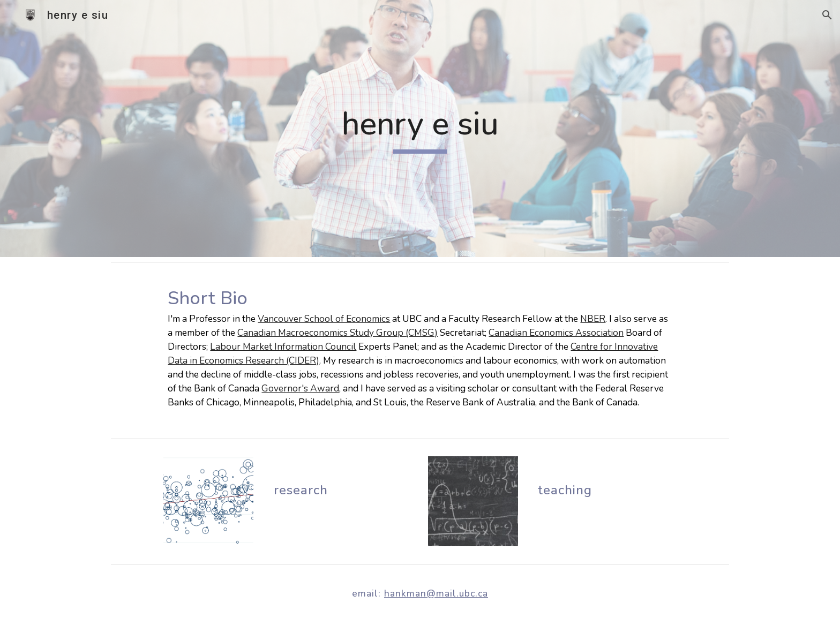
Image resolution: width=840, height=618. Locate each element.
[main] (420, 129)
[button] (827, 15)
